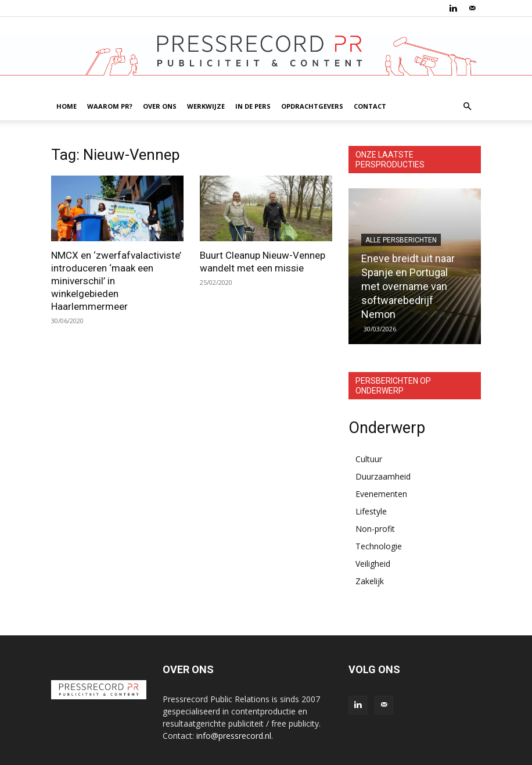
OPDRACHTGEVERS (312, 106)
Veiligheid (373, 564)
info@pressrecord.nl (234, 736)
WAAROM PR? (110, 106)
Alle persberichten (401, 240)
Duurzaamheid (383, 476)
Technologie (379, 546)
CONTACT (370, 106)
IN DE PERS (253, 106)
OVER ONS (160, 106)
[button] (467, 107)
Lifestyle (371, 511)
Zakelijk (370, 581)
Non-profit (375, 529)
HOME (66, 106)
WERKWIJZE (206, 106)
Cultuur (369, 459)
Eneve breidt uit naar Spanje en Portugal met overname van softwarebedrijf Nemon (408, 286)
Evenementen (381, 494)
